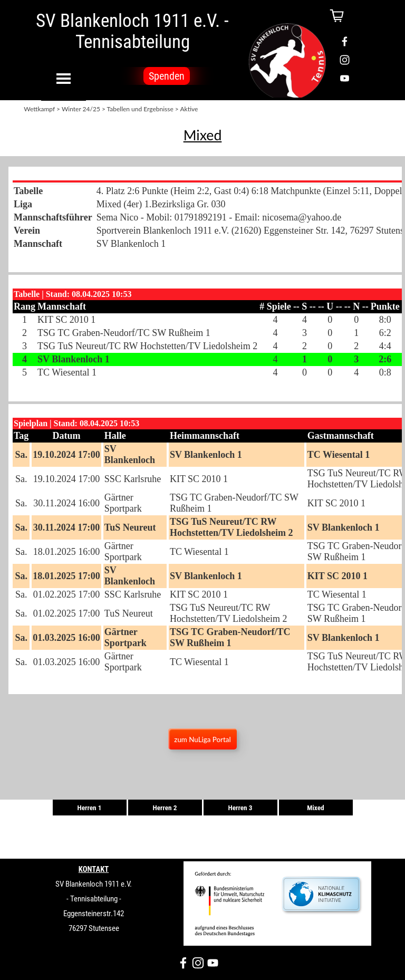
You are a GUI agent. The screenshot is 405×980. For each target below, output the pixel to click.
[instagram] (345, 60)
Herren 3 (240, 808)
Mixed (315, 808)
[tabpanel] (202, 135)
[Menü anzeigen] (64, 78)
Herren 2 (165, 808)
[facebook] (345, 41)
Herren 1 (89, 808)
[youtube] (345, 78)
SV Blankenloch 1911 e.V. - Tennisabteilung (134, 31)
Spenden (167, 76)
